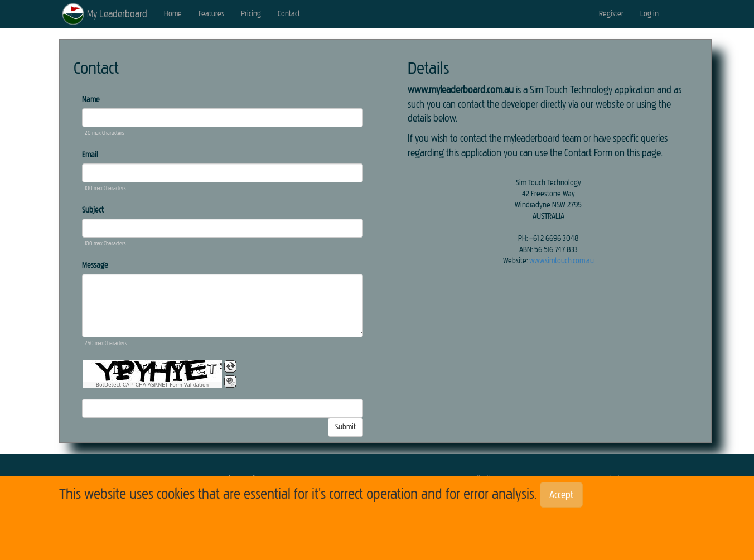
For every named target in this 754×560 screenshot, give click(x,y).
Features (211, 14)
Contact (289, 14)
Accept (561, 495)
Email (90, 155)
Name (91, 100)
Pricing (251, 14)
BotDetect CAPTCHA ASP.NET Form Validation (153, 385)
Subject (93, 210)
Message (95, 265)
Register (611, 14)
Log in (649, 14)
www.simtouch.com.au (562, 261)
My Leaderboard (117, 14)
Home (173, 14)
